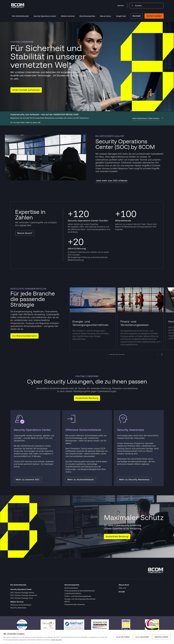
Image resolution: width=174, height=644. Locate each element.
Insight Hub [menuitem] (121, 16)
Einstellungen (161, 637)
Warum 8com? (25, 233)
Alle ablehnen (142, 637)
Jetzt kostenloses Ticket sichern (146, 118)
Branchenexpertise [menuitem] (87, 16)
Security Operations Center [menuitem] (45, 16)
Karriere (121, 6)
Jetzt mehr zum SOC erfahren (112, 181)
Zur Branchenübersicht (24, 336)
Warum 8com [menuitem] (106, 16)
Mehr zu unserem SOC (28, 480)
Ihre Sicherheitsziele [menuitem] (20, 16)
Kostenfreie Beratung (87, 398)
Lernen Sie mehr (56, 640)
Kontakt (137, 16)
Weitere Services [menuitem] (68, 16)
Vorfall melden (154, 16)
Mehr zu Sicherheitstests (81, 480)
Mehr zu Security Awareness (134, 480)
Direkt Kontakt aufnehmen (26, 90)
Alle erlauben (123, 637)
